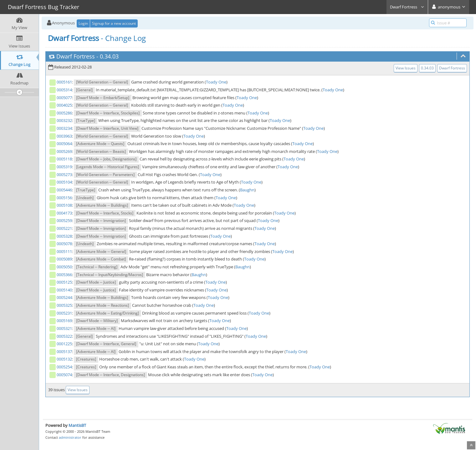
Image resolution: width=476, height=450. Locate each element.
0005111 (64, 251)
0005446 (64, 190)
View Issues (406, 68)
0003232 (64, 120)
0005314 (64, 90)
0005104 (64, 182)
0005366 (64, 275)
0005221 (64, 228)
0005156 (64, 198)
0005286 (64, 113)
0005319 (64, 167)
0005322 (64, 336)
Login (83, 23)
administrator (70, 437)
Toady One (216, 82)
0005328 (64, 236)
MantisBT (77, 425)
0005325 (64, 305)
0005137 (64, 351)
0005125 (64, 282)
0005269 (64, 151)
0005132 (64, 359)
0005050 (64, 267)
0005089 (64, 259)
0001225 (64, 344)
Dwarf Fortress (407, 7)
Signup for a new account (114, 23)
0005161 (64, 82)
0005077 (64, 98)
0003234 (64, 128)
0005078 (64, 244)
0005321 (64, 328)
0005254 (64, 367)
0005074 (64, 375)
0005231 (64, 313)
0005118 (64, 159)
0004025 (64, 105)
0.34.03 (109, 56)
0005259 (64, 220)
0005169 (64, 321)
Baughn (247, 190)
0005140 (64, 290)
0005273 (64, 174)
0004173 (64, 213)
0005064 (64, 144)
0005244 (64, 297)
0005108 (64, 205)
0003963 (64, 136)
